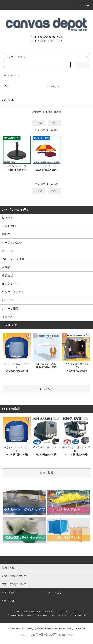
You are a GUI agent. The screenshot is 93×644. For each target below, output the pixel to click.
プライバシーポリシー (44, 615)
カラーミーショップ (17, 629)
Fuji (7, 86)
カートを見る (55, 593)
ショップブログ (65, 615)
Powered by (46, 635)
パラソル (17, 75)
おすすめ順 (38, 112)
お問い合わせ (8, 601)
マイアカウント (10, 593)
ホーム (7, 75)
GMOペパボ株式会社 (58, 629)
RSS (77, 615)
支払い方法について (33, 611)
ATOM (83, 615)
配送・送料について (54, 611)
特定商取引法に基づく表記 (19, 615)
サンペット (53, 86)
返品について (72, 611)
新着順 (58, 112)
